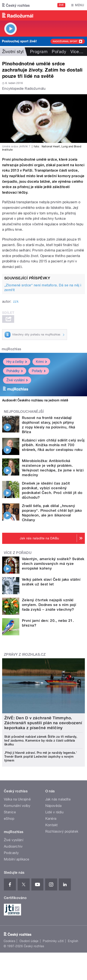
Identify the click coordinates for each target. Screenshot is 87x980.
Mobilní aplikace (17, 859)
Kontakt (52, 825)
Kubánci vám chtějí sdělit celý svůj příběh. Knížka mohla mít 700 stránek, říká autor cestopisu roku (53, 445)
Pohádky (15, 371)
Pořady (59, 52)
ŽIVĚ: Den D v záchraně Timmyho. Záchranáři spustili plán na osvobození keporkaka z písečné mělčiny (43, 723)
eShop (9, 819)
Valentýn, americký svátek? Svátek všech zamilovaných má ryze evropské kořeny (53, 564)
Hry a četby (17, 362)
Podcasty (11, 853)
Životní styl (13, 52)
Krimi (41, 362)
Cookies (9, 941)
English (73, 941)
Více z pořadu (18, 553)
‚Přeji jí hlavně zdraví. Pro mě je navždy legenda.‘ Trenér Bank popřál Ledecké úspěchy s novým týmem (41, 757)
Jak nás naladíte (58, 799)
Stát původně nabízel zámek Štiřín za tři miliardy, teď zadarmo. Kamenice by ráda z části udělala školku (41, 741)
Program (39, 52)
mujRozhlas (11, 349)
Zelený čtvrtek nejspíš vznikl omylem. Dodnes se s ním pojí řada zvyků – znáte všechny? (49, 605)
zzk (16, 301)
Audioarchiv (13, 846)
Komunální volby (17, 806)
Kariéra (51, 819)
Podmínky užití (53, 941)
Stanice (10, 812)
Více (77, 52)
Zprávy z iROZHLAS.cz (25, 655)
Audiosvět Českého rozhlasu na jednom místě (35, 400)
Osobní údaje (29, 941)
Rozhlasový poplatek (62, 831)
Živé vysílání (17, 380)
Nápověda (53, 806)
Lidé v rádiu (55, 812)
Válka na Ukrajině (17, 799)
